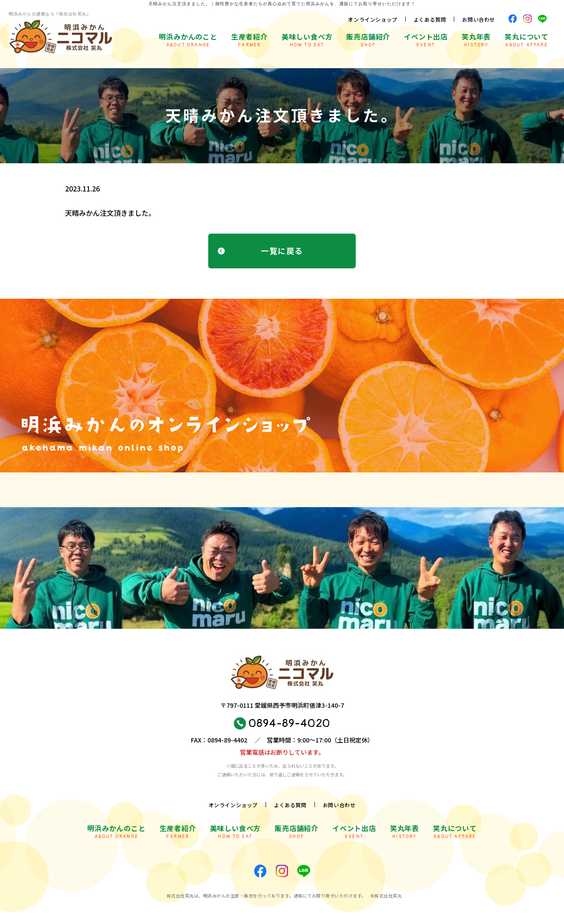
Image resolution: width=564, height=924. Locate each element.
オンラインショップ (372, 19)
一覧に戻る (282, 251)
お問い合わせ (479, 19)
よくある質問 (430, 19)
